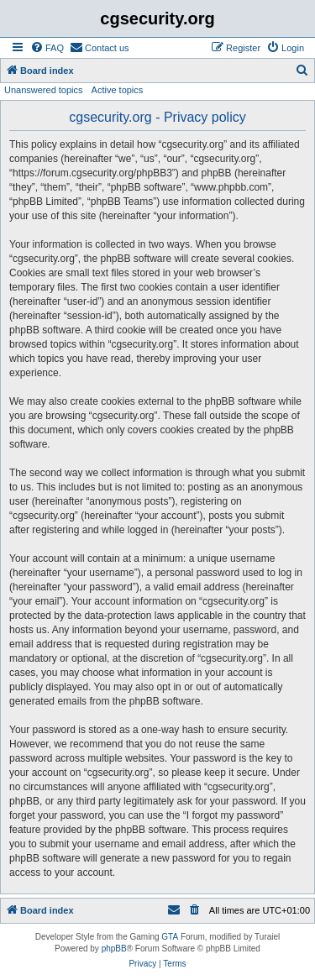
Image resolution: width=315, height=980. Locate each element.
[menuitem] (47, 48)
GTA (170, 937)
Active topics (118, 90)
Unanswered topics (44, 90)
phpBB (114, 949)
